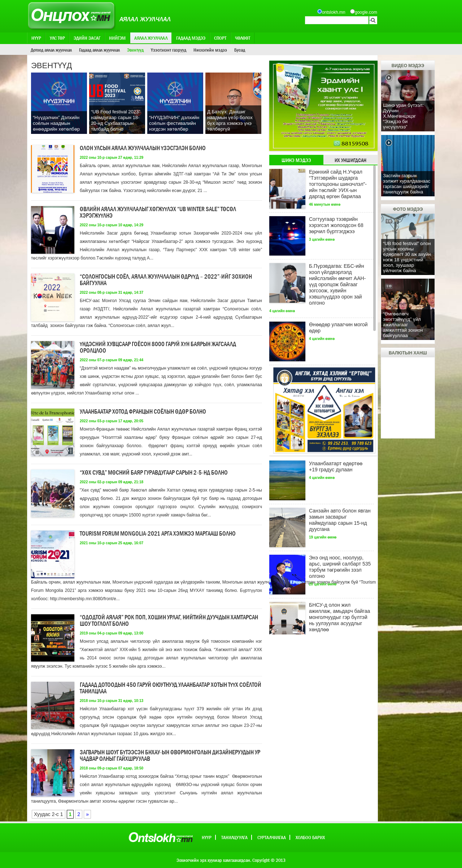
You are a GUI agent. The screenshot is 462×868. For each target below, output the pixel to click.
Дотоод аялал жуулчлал (51, 50)
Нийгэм (117, 38)
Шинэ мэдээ (296, 160)
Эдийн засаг (87, 38)
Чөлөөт (243, 38)
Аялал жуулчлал (151, 38)
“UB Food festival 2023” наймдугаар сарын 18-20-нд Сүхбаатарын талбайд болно (116, 120)
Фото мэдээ (408, 209)
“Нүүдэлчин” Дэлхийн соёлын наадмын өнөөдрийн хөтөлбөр (56, 123)
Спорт (220, 38)
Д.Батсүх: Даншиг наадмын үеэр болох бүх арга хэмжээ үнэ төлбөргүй (230, 120)
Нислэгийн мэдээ (210, 50)
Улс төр (57, 38)
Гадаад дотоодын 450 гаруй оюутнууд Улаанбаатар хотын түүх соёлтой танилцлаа (171, 688)
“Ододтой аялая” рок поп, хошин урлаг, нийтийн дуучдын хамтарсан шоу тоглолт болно (169, 621)
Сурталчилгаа (272, 837)
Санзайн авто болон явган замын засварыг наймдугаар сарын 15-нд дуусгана (340, 520)
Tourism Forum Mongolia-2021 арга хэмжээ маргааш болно (158, 534)
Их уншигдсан (350, 160)
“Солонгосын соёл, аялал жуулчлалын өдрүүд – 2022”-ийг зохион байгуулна (166, 280)
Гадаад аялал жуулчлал (99, 50)
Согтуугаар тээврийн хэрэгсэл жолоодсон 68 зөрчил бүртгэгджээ (336, 225)
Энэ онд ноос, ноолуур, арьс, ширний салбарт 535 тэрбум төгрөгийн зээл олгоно (340, 567)
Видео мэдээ (408, 66)
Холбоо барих (310, 837)
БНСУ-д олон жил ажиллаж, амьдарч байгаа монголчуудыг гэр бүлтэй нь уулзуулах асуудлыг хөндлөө (339, 617)
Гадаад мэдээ (191, 38)
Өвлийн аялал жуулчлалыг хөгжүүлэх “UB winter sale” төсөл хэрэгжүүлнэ (158, 212)
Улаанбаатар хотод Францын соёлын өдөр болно (143, 412)
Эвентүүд (135, 50)
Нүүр (36, 38)
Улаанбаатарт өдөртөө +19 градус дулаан (336, 466)
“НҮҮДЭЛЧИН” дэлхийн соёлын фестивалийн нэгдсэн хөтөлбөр (174, 123)
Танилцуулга (234, 837)
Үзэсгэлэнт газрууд (169, 50)
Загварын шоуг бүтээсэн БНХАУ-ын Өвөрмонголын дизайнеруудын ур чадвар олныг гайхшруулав (170, 756)
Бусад (240, 50)
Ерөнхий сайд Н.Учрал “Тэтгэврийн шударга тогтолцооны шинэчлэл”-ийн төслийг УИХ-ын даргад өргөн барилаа (338, 184)
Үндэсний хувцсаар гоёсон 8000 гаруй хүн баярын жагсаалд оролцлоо (158, 347)
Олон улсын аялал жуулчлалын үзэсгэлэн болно (143, 148)
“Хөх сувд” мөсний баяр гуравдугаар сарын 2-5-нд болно (154, 473)
